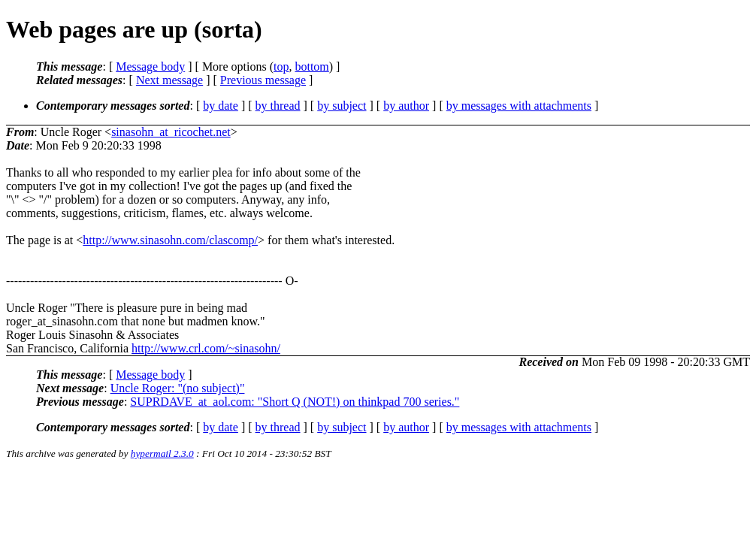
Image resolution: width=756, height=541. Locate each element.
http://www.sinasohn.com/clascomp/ (170, 240)
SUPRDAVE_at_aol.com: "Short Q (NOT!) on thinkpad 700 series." (295, 402)
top (281, 66)
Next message (169, 80)
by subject (342, 106)
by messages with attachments (519, 106)
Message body (150, 66)
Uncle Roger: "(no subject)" (178, 388)
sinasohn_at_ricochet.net (171, 132)
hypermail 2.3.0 (162, 453)
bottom (311, 66)
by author (406, 106)
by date (221, 106)
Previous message (263, 80)
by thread (278, 106)
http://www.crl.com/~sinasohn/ (206, 348)
